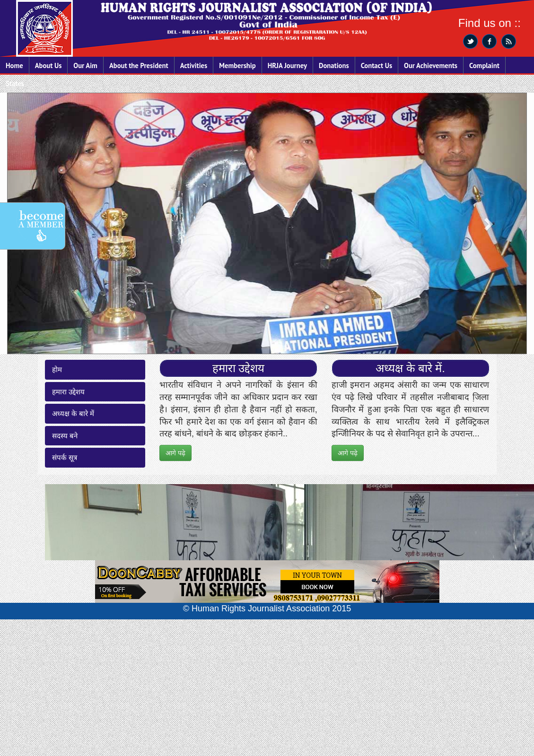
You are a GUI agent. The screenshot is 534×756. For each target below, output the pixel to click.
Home (14, 65)
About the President (139, 65)
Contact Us (376, 65)
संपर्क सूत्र (65, 457)
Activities (194, 65)
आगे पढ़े (175, 453)
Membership (237, 65)
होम (57, 369)
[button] (487, 223)
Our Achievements (431, 65)
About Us (48, 65)
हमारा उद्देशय (68, 392)
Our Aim (85, 65)
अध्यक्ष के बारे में (73, 413)
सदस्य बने (65, 436)
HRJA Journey (287, 65)
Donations (334, 65)
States (15, 83)
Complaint (484, 65)
